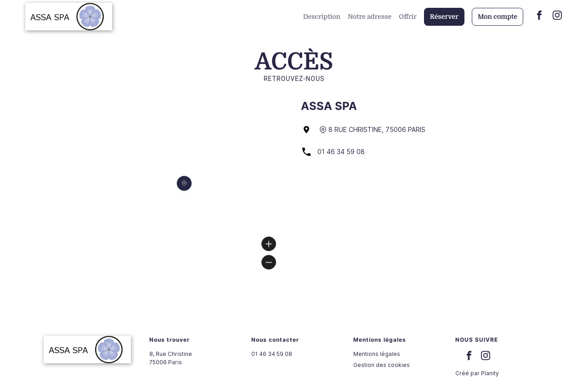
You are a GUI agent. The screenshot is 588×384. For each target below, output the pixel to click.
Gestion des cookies (382, 365)
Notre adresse (370, 17)
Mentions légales (377, 354)
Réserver (444, 17)
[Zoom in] (269, 244)
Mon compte (498, 17)
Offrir (408, 17)
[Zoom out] (269, 262)
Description (322, 17)
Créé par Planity (477, 373)
